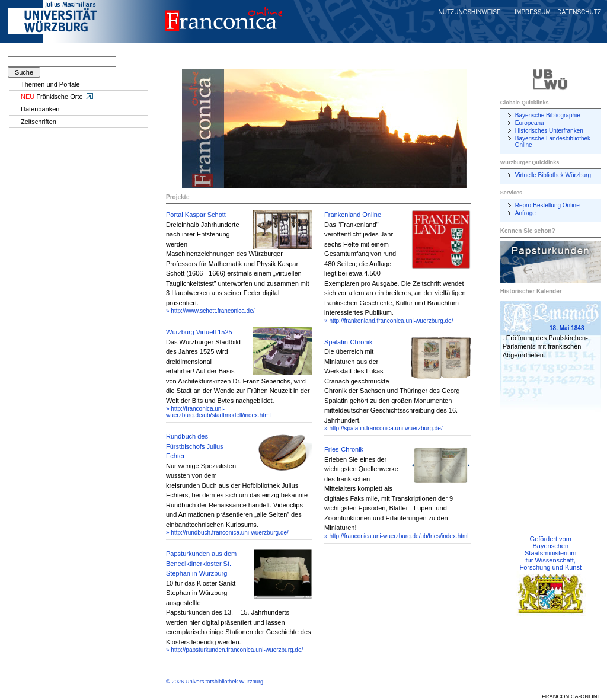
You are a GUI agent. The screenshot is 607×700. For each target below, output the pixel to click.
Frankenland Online (353, 215)
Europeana (530, 123)
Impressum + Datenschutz (558, 12)
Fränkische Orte (57, 97)
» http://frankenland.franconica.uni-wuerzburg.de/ (389, 321)
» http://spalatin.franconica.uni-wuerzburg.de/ (384, 428)
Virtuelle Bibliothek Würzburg (553, 175)
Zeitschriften (39, 122)
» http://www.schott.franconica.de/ (210, 311)
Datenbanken (40, 109)
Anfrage (525, 213)
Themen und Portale (50, 84)
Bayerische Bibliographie (548, 115)
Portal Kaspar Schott (196, 215)
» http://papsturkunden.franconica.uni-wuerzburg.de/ (234, 650)
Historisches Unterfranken (549, 131)
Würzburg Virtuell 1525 (199, 332)
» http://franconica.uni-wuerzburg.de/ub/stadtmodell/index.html (218, 412)
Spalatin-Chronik (348, 342)
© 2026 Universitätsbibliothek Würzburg (215, 682)
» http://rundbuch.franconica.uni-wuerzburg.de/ (227, 533)
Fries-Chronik (344, 449)
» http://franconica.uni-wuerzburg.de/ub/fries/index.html (396, 536)
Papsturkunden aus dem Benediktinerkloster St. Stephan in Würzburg (201, 563)
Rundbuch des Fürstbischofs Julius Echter (195, 446)
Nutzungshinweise (470, 12)
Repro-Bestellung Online (547, 205)
